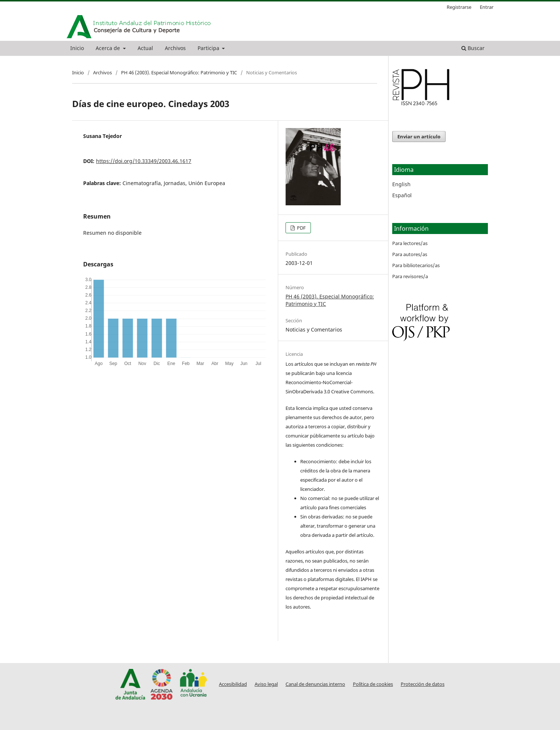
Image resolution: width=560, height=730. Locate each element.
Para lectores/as (410, 243)
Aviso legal (266, 684)
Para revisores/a (410, 276)
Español (402, 195)
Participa (209, 48)
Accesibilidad (233, 684)
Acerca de (109, 48)
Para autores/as (410, 254)
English (401, 184)
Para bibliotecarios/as (416, 265)
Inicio (77, 48)
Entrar (487, 7)
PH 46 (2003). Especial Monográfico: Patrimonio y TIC (179, 72)
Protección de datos (423, 684)
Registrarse (459, 7)
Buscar (473, 48)
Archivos (175, 48)
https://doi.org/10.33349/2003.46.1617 (144, 161)
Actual (145, 48)
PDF (301, 228)
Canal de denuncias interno (315, 684)
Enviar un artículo (419, 137)
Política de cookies (373, 684)
